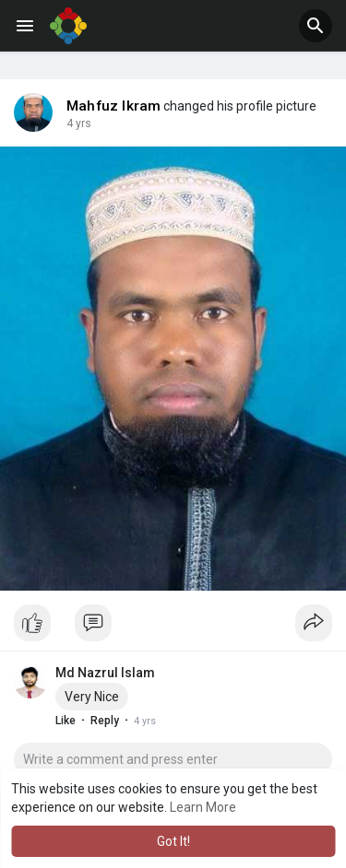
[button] (316, 26)
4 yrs (79, 123)
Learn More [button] (203, 807)
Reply (105, 721)
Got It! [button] (173, 841)
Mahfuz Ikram (113, 106)
